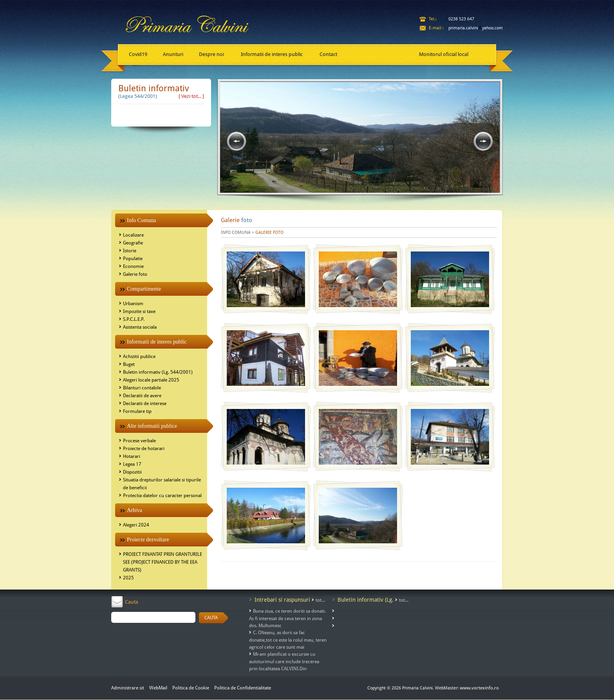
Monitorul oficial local (444, 54)
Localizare (133, 235)
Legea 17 (132, 464)
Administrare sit (128, 688)
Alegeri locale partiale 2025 (151, 380)
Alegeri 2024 (136, 525)
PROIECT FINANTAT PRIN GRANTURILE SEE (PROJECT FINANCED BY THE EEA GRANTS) (163, 562)
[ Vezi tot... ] (191, 96)
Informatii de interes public (272, 54)
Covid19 (138, 54)
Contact (328, 54)
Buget (129, 364)
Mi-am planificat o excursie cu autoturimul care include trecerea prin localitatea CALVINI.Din (284, 661)
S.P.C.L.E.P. (134, 319)
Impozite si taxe (139, 311)
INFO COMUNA (236, 232)
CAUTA (211, 618)
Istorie (130, 251)
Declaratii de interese (145, 403)
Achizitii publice (139, 356)
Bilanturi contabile (142, 388)
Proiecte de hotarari (144, 449)
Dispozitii (132, 472)
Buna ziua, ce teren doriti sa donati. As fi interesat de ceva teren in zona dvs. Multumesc (287, 618)
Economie (133, 266)
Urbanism (133, 304)
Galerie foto (135, 274)
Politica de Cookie (191, 688)
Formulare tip (137, 411)
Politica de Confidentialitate (243, 688)
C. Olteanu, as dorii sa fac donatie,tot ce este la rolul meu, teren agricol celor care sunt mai (288, 640)
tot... (320, 600)
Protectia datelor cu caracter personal (162, 496)
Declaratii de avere (142, 396)
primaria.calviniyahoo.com (476, 28)
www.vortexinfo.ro (479, 688)
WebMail (158, 688)
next (483, 141)
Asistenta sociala (140, 327)
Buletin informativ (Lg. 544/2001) (158, 372)
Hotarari (132, 456)
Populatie (133, 259)
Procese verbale (139, 441)
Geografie (133, 243)
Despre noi (211, 54)
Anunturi (173, 54)
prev (237, 141)
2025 (128, 578)
